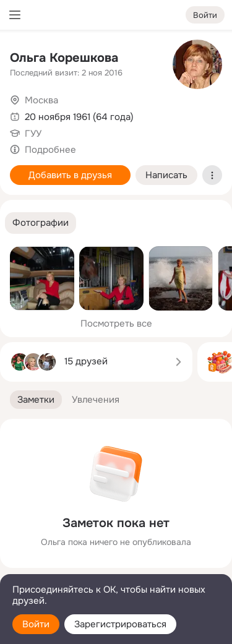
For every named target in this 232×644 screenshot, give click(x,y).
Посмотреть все (116, 324)
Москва (41, 100)
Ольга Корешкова (64, 58)
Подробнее (50, 150)
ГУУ (33, 134)
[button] (41, 223)
